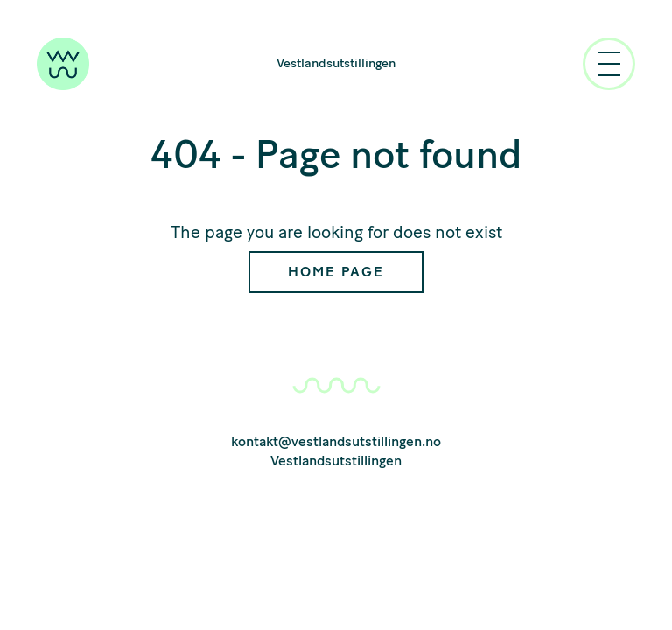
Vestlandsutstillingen (336, 63)
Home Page (336, 272)
